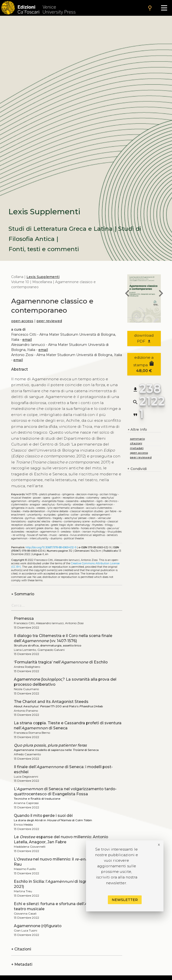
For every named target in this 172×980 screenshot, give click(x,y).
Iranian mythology (94, 532)
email (27, 340)
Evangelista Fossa (53, 501)
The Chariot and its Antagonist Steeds (51, 702)
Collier (75, 515)
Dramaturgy (83, 525)
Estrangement (101, 515)
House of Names (37, 535)
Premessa (24, 618)
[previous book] (127, 294)
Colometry (93, 498)
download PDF (144, 338)
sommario (137, 439)
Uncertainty (34, 515)
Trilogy (109, 525)
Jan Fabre (111, 511)
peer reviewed (49, 321)
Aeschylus (48, 505)
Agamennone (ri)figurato (38, 926)
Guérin (56, 498)
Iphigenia (68, 494)
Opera (47, 498)
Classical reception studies (87, 511)
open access (22, 321)
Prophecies (42, 525)
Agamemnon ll (50, 532)
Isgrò (99, 501)
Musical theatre (21, 498)
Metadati (22, 964)
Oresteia (66, 532)
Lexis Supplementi (43, 277)
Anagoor (35, 505)
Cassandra (72, 501)
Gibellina (63, 515)
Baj (57, 528)
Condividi (137, 469)
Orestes (41, 508)
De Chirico (111, 501)
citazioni (136, 443)
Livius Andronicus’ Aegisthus (88, 535)
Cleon (92, 518)
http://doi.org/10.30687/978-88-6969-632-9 (51, 547)
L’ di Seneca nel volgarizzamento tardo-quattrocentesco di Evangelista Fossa (65, 791)
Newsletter (125, 900)
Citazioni (21, 949)
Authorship (99, 522)
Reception (32, 532)
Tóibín (77, 532)
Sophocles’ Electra (39, 522)
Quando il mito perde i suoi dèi (43, 816)
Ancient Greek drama (39, 528)
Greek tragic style (62, 525)
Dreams (57, 522)
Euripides (50, 515)
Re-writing (19, 535)
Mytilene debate (58, 511)
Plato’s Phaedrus (50, 494)
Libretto (90, 505)
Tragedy (58, 518)
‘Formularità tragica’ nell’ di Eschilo (61, 662)
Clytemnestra (19, 505)
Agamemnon (105, 505)
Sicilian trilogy (109, 494)
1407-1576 (31, 494)
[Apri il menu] (164, 8)
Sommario (23, 594)
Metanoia (17, 518)
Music (53, 535)
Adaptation (87, 501)
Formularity (64, 505)
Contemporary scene (77, 522)
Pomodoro (18, 528)
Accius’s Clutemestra (99, 508)
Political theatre (74, 538)
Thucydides (115, 532)
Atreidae (78, 505)
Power (37, 498)
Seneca (64, 535)
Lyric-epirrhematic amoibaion (66, 508)
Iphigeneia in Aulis (23, 508)
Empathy (34, 501)
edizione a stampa (144, 364)
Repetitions (44, 518)
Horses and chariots (93, 528)
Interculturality (39, 538)
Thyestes (98, 525)
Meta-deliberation (34, 511)
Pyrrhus (30, 518)
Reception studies (73, 498)
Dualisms (56, 538)
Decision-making (87, 494)
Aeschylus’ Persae (76, 518)
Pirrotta (85, 515)
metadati (137, 448)
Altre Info (137, 430)
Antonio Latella (70, 528)
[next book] (161, 294)
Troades (16, 511)
